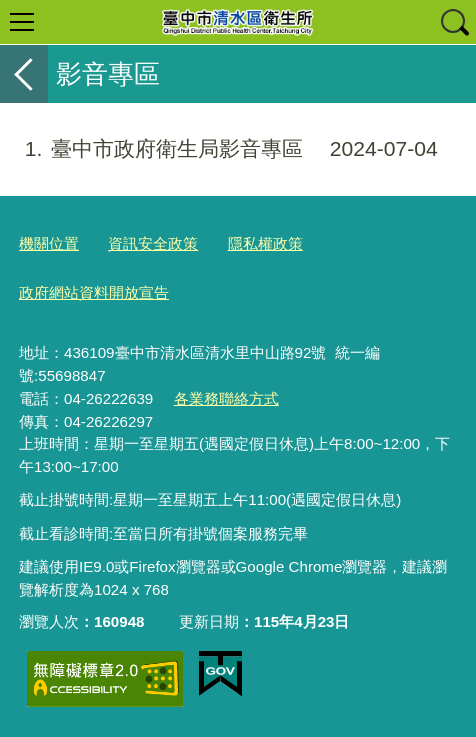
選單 (22, 22)
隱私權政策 (265, 243)
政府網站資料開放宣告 (94, 292)
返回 (24, 74)
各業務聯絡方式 (226, 398)
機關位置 (49, 243)
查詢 (454, 22)
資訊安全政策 (153, 243)
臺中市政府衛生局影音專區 (219, 149)
